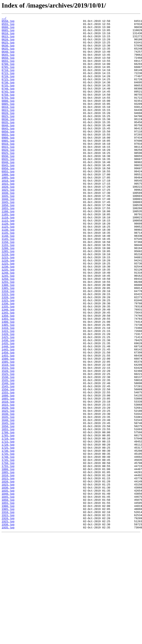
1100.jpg (8, 250)
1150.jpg (8, 287)
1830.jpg (8, 582)
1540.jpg (8, 457)
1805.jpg (8, 564)
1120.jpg (8, 265)
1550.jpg (8, 464)
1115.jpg (8, 262)
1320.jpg (8, 354)
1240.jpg (8, 324)
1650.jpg (8, 508)
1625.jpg (8, 490)
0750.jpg (8, 111)
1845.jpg (8, 593)
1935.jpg (8, 630)
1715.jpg (8, 527)
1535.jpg (8, 453)
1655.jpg (8, 512)
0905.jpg (8, 166)
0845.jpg (8, 151)
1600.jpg (8, 471)
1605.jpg (8, 475)
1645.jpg (8, 505)
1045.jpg (8, 239)
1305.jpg (8, 343)
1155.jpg (8, 291)
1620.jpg (8, 486)
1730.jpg (8, 538)
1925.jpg (8, 623)
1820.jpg (8, 575)
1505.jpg (8, 431)
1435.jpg (8, 409)
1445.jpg (8, 416)
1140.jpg (8, 280)
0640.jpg (8, 59)
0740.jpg (8, 103)
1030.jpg (8, 228)
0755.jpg (8, 114)
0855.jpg (8, 158)
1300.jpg (8, 339)
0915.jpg (8, 173)
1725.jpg (8, 534)
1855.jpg (8, 600)
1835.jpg (8, 586)
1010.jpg (8, 214)
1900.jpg (8, 604)
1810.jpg (8, 567)
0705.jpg (8, 77)
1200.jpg (8, 295)
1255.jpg (8, 335)
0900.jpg (8, 162)
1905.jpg (8, 608)
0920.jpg (8, 177)
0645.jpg (8, 63)
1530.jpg (8, 449)
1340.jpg (8, 368)
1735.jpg (8, 541)
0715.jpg (8, 85)
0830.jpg (8, 140)
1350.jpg (8, 376)
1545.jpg (8, 460)
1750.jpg (8, 553)
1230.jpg (8, 317)
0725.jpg (8, 92)
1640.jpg (8, 501)
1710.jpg (8, 523)
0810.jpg (8, 125)
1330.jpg (8, 361)
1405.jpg (8, 387)
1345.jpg (8, 372)
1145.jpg (8, 284)
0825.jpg (8, 136)
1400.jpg (8, 383)
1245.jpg (8, 328)
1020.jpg (8, 221)
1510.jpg (8, 435)
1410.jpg (8, 390)
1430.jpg (8, 405)
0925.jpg (8, 180)
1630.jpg (8, 494)
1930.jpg (8, 626)
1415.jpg (8, 394)
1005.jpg (8, 210)
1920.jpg (8, 619)
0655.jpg (8, 70)
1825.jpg (8, 578)
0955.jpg (8, 203)
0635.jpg (8, 55)
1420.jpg (8, 398)
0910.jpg (8, 169)
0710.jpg (8, 81)
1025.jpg (8, 225)
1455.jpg (8, 424)
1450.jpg (8, 420)
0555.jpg (8, 26)
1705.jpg (8, 519)
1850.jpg (8, 597)
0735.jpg (8, 99)
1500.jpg (8, 427)
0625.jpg (8, 48)
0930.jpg (8, 184)
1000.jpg (8, 206)
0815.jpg (8, 129)
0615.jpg (8, 41)
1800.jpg (8, 560)
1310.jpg (8, 346)
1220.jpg (8, 309)
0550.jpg (8, 22)
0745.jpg (8, 107)
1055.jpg (8, 247)
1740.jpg (8, 545)
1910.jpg (8, 611)
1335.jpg (8, 365)
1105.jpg (8, 254)
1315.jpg (8, 350)
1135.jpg (8, 276)
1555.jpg (8, 468)
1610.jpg (8, 479)
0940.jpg (8, 192)
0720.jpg (8, 88)
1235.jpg (8, 320)
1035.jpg (8, 232)
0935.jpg (8, 188)
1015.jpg (8, 217)
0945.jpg (8, 195)
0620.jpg (8, 44)
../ (4, 18)
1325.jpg (8, 357)
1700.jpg (8, 516)
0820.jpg (8, 133)
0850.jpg (8, 155)
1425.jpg (8, 402)
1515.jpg (8, 438)
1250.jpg (8, 332)
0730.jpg (8, 96)
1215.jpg (8, 306)
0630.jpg (8, 52)
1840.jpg (8, 589)
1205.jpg (8, 298)
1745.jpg (8, 549)
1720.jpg (8, 530)
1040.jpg (8, 236)
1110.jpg (8, 258)
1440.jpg (8, 413)
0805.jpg (8, 122)
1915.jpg (8, 615)
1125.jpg (8, 269)
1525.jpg (8, 446)
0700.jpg (8, 74)
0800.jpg (8, 118)
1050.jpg (8, 243)
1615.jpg (8, 483)
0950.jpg (8, 199)
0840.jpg (8, 147)
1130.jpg (8, 273)
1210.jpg (8, 302)
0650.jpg (8, 66)
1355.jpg (8, 379)
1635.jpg (8, 497)
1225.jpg (8, 313)
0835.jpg (8, 144)
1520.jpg (8, 442)
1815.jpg (8, 571)
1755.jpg (8, 556)
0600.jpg (8, 29)
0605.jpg (8, 33)
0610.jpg (8, 37)
